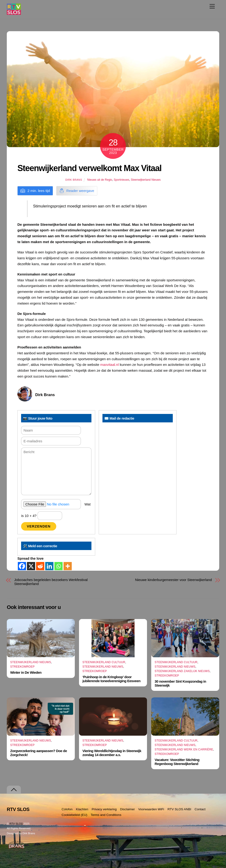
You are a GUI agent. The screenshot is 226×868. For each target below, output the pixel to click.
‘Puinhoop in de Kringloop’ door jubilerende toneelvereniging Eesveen (112, 679)
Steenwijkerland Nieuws (146, 180)
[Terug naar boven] (14, 790)
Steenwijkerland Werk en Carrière (184, 749)
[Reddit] (40, 566)
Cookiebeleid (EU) (75, 815)
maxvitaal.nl (109, 365)
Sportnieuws (121, 180)
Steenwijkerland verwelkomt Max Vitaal (89, 168)
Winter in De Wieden (26, 672)
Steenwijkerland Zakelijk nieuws (182, 671)
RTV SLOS (16, 824)
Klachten (82, 809)
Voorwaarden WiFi (151, 809)
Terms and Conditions (106, 815)
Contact (200, 809)
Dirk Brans (74, 180)
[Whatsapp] (58, 566)
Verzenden (39, 526)
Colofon (67, 809)
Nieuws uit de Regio (100, 180)
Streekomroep (22, 667)
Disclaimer (127, 809)
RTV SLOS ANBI (179, 809)
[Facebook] (22, 566)
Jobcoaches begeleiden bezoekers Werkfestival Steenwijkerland (51, 582)
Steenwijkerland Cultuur (104, 662)
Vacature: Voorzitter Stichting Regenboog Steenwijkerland (177, 762)
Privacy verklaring (104, 809)
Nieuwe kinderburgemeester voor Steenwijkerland (173, 580)
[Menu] (212, 6)
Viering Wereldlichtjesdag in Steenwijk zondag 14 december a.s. (112, 753)
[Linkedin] (49, 566)
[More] (68, 566)
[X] (31, 566)
